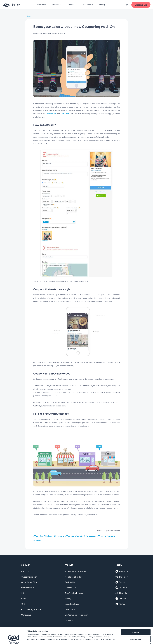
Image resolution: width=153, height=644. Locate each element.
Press (24, 599)
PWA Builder (70, 582)
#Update (37, 541)
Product (42, 5)
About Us (25, 571)
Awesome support (29, 577)
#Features (70, 536)
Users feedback (72, 604)
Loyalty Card (51, 114)
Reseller (72, 5)
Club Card (65, 114)
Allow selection (136, 623)
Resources (88, 5)
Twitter (120, 582)
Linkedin (121, 593)
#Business (48, 536)
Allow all (136, 617)
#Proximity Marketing (106, 536)
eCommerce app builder (76, 571)
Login (126, 5)
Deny (136, 630)
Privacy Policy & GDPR (31, 609)
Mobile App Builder (73, 577)
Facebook (122, 571)
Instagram (122, 577)
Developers (70, 609)
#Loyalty (79, 536)
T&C (23, 604)
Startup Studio (28, 588)
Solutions (57, 5)
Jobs (23, 593)
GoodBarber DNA (29, 582)
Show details (110, 640)
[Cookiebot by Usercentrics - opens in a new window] (14, 640)
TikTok (120, 604)
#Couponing (59, 536)
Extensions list (71, 588)
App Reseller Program (74, 593)
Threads (121, 599)
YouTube (121, 588)
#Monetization (90, 536)
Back (29, 16)
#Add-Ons (38, 536)
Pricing (102, 5)
